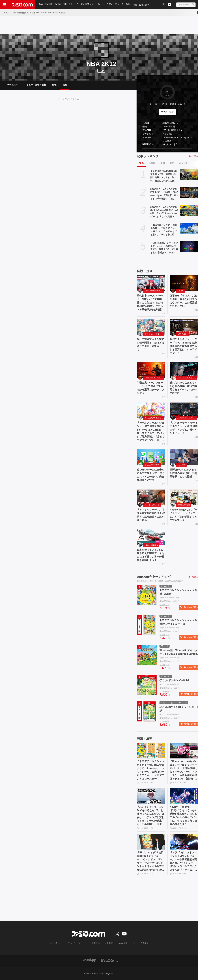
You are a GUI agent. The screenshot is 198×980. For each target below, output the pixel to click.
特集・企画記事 (142, 5)
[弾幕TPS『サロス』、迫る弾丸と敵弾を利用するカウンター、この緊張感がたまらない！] (184, 283)
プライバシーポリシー (78, 944)
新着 (41, 5)
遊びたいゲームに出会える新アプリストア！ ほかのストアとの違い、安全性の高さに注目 (151, 475)
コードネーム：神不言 (187, 378)
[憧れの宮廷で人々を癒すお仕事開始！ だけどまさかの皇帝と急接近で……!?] (151, 327)
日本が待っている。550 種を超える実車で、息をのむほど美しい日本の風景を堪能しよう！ (151, 555)
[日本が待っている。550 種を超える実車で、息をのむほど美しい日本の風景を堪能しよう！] (151, 538)
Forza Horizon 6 (151, 545)
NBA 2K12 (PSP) (50, 13)
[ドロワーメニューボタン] (5, 5)
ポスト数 (183, 163)
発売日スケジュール (91, 5)
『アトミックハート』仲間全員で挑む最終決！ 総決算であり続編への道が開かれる (151, 515)
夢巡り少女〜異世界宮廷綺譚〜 (154, 334)
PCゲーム (74, 5)
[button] (167, 149)
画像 (54, 85)
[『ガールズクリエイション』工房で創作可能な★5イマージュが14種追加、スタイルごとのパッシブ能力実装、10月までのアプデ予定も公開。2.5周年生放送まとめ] (151, 411)
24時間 (152, 163)
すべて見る (193, 156)
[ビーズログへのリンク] (109, 960)
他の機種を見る (174, 130)
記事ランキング (148, 156)
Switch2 (49, 5)
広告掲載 (142, 944)
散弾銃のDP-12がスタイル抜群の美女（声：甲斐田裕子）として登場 (183, 473)
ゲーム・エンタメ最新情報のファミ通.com (22, 13)
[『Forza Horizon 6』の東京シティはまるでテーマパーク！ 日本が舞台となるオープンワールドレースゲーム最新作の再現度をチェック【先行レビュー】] (184, 751)
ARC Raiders (183, 334)
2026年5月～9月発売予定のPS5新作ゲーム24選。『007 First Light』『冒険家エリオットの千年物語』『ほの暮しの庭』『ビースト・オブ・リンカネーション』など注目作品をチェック (164, 194)
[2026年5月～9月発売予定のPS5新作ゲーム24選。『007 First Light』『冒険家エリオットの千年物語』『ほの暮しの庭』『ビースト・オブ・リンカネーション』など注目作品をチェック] (189, 192)
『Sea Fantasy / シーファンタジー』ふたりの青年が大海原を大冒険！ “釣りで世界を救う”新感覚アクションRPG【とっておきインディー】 (164, 248)
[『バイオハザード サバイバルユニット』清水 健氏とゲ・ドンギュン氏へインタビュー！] (184, 411)
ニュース (120, 5)
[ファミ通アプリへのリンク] (90, 960)
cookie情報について (125, 944)
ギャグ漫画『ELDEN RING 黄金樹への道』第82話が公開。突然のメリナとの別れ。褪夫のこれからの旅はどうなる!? (164, 176)
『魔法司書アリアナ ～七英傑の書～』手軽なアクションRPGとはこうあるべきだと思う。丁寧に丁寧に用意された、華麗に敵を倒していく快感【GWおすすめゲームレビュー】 (164, 230)
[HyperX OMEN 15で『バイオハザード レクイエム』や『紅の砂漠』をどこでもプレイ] (184, 498)
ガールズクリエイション (154, 418)
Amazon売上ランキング (154, 577)
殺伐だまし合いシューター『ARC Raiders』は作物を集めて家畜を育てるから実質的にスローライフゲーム (183, 346)
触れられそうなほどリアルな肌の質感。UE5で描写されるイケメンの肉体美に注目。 (183, 388)
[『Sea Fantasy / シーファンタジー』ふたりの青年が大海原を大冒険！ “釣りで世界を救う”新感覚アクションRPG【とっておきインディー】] (189, 246)
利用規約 (96, 944)
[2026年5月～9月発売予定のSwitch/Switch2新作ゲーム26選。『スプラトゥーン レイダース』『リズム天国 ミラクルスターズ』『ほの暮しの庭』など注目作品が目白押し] (189, 210)
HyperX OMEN (184, 505)
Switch (58, 5)
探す (172, 112)
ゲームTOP (13, 85)
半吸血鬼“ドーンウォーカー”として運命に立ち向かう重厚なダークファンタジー (151, 388)
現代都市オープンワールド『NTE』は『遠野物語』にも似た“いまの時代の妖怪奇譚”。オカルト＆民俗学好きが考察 (151, 303)
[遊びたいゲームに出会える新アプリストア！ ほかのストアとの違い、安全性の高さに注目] (151, 457)
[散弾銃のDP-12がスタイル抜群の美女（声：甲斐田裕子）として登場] (184, 457)
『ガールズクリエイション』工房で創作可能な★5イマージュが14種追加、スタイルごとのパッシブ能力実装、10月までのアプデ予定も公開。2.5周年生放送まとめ (151, 432)
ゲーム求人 (108, 5)
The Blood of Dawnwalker (154, 378)
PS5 (65, 5)
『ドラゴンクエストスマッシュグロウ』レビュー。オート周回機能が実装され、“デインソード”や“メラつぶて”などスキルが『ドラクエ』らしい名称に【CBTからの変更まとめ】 (183, 862)
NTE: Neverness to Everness (154, 291)
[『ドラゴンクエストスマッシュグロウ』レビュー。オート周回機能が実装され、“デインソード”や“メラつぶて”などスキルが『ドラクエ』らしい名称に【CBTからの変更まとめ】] (184, 842)
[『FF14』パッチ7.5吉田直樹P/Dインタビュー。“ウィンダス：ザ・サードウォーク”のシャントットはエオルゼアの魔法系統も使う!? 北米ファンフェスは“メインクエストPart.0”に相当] (151, 842)
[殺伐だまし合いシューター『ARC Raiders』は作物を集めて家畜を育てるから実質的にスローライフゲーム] (184, 327)
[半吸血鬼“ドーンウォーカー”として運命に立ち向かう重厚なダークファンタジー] (151, 370)
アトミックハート (152, 505)
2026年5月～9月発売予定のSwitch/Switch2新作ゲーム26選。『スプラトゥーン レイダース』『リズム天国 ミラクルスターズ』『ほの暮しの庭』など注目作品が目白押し (164, 212)
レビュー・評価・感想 (35, 85)
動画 (129, 5)
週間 (163, 163)
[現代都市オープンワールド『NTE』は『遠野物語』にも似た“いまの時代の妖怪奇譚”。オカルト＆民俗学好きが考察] (151, 283)
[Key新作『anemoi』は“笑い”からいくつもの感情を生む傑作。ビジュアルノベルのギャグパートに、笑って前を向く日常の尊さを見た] (184, 796)
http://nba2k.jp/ (170, 144)
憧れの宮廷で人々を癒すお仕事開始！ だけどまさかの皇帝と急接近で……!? (151, 344)
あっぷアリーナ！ (152, 465)
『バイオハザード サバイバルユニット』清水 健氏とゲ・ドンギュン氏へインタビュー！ (184, 428)
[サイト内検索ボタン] (186, 5)
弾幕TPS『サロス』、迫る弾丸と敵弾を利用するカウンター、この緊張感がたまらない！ (183, 301)
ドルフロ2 (182, 465)
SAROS (181, 291)
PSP (164, 130)
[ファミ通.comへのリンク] (22, 5)
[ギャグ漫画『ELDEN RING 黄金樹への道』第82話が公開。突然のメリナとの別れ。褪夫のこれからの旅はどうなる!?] (189, 174)
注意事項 (108, 944)
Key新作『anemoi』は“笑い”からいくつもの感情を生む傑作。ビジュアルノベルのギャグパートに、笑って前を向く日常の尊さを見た (183, 816)
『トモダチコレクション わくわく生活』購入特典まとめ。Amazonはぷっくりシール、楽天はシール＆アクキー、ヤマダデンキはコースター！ (151, 770)
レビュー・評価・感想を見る (166, 104)
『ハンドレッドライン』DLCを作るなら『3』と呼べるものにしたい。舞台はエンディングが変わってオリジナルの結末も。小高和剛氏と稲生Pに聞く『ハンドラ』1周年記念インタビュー (151, 816)
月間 (172, 163)
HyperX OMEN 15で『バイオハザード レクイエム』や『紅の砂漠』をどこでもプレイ (184, 515)
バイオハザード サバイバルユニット (187, 418)
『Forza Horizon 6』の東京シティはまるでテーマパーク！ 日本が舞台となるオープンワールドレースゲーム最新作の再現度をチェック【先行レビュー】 (184, 771)
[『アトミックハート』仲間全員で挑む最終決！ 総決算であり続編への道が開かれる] (151, 498)
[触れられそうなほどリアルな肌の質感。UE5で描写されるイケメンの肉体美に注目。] (184, 370)
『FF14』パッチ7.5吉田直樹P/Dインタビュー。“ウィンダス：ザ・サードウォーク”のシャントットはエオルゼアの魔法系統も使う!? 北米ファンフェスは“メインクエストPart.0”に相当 (151, 862)
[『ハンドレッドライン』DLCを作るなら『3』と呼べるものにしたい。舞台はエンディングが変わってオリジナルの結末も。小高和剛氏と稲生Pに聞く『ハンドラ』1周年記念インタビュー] (151, 796)
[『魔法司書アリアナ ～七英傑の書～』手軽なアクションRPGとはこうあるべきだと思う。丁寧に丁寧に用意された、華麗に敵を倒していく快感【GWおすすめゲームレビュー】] (189, 228)
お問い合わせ (58, 944)
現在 (142, 163)
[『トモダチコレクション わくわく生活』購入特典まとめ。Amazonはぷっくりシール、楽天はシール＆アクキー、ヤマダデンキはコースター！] (151, 751)
